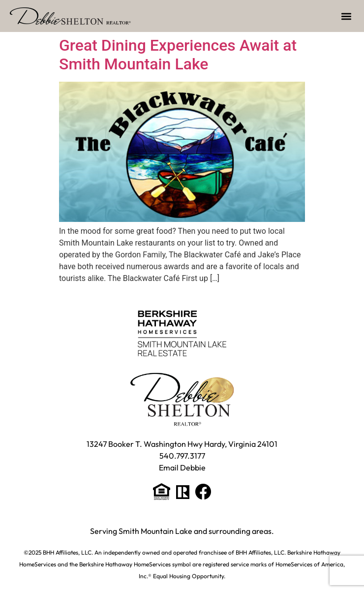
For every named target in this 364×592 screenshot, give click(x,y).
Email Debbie (182, 467)
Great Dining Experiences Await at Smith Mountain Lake (178, 55)
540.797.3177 (182, 456)
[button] (346, 16)
